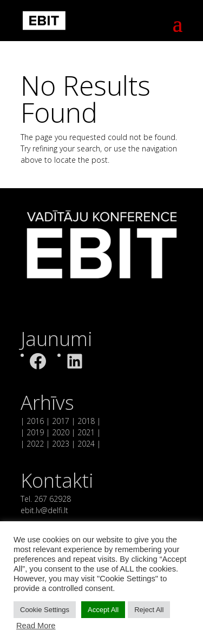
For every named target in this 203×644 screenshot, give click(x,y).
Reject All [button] (149, 610)
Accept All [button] (103, 610)
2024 (85, 444)
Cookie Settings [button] (45, 610)
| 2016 (32, 421)
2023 (61, 444)
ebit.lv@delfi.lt (44, 510)
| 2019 (32, 432)
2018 (86, 421)
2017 (61, 421)
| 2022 (32, 444)
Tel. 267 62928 (46, 499)
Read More (36, 626)
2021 (86, 432)
